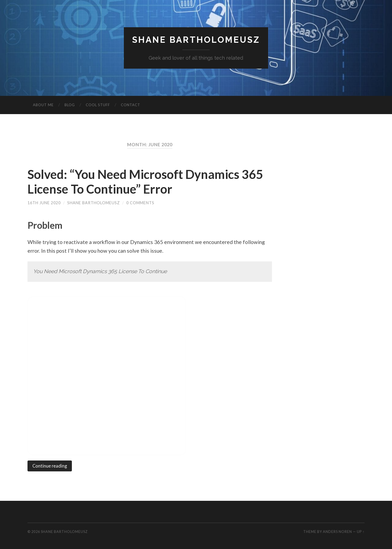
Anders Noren (337, 532)
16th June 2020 (44, 203)
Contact (131, 105)
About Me (43, 105)
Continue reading (50, 466)
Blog (70, 105)
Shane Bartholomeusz (196, 40)
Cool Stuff (98, 105)
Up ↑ (361, 532)
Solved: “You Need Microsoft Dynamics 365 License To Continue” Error (145, 182)
